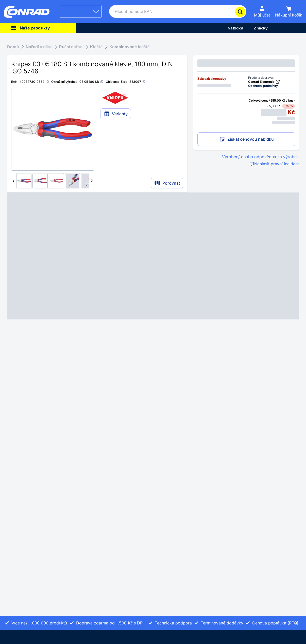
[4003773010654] (34, 82)
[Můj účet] (262, 11)
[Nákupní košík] (289, 11)
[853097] (138, 82)
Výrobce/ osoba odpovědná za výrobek (260, 157)
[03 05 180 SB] (92, 82)
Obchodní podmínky (263, 86)
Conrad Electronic (264, 82)
